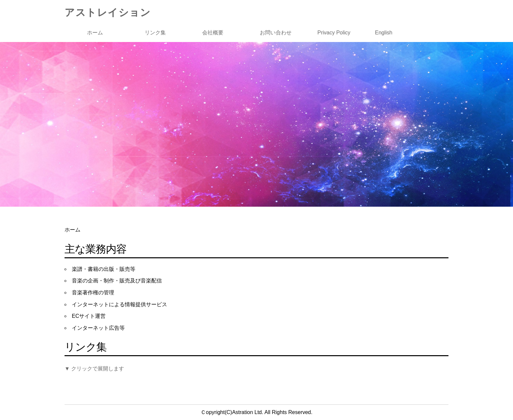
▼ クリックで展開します (94, 369)
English (384, 33)
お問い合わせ (276, 33)
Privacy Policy (334, 33)
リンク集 (155, 33)
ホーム (95, 33)
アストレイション (108, 12)
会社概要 (213, 33)
